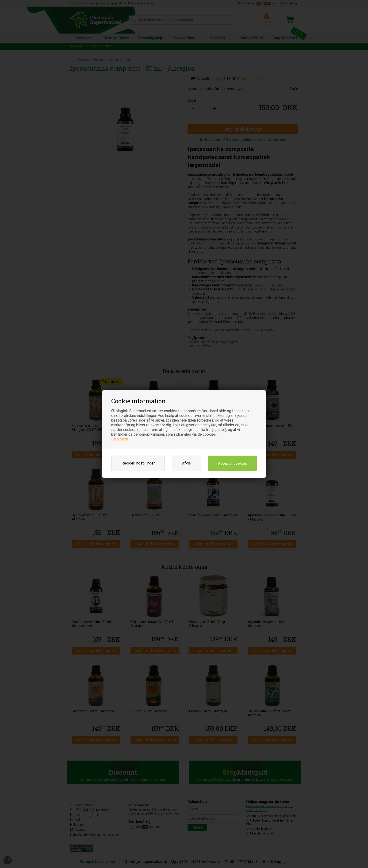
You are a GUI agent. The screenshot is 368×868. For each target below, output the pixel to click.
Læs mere (120, 439)
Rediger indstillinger (138, 463)
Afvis (186, 463)
